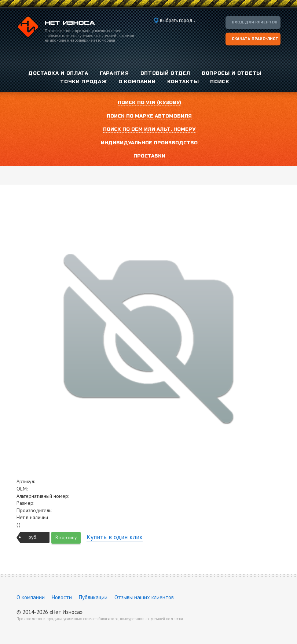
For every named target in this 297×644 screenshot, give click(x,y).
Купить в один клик (115, 537)
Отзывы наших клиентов (144, 597)
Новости (62, 597)
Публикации (93, 597)
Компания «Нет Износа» (56, 28)
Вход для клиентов (255, 22)
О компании (31, 597)
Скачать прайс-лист (255, 39)
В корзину (66, 538)
